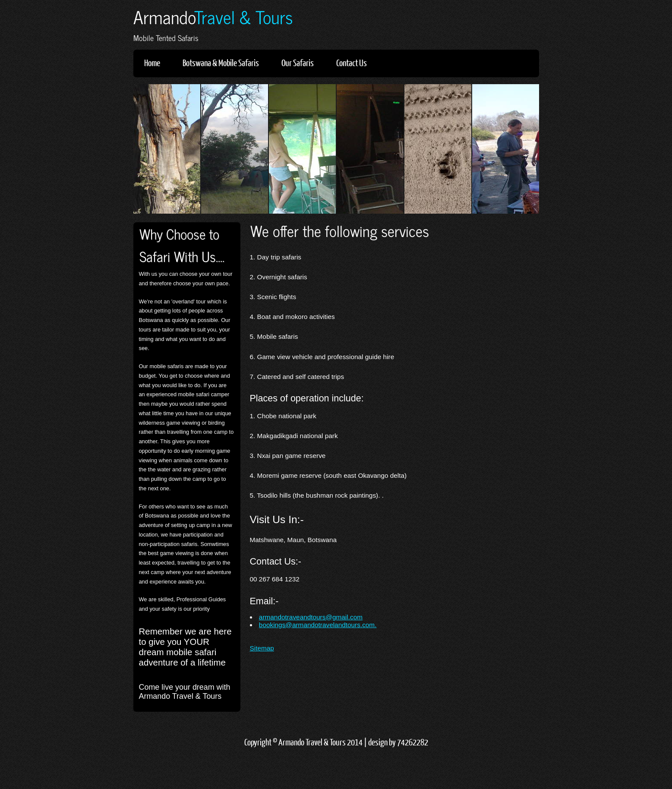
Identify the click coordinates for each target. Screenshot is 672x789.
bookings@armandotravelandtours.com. (318, 625)
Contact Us (352, 62)
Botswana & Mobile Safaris (221, 62)
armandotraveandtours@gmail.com (311, 617)
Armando (213, 17)
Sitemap (262, 648)
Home (152, 62)
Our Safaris (298, 62)
